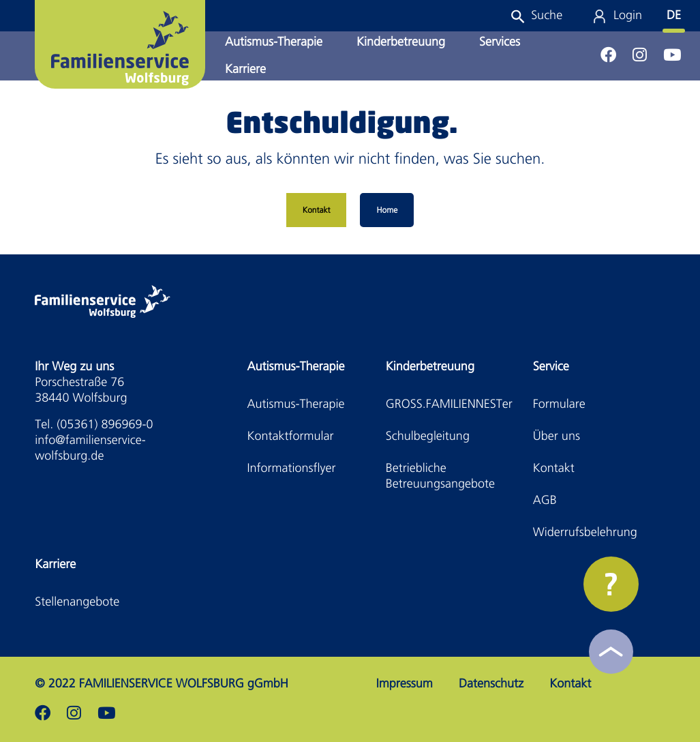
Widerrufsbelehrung (585, 532)
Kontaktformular (291, 436)
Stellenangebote (77, 602)
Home (387, 210)
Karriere (245, 69)
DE (674, 15)
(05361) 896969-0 (105, 425)
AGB (545, 500)
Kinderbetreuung (401, 42)
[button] (536, 15)
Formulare (559, 404)
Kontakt (317, 210)
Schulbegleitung (428, 436)
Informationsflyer (292, 468)
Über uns (557, 436)
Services (500, 42)
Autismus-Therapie (274, 42)
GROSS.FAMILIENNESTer (449, 404)
